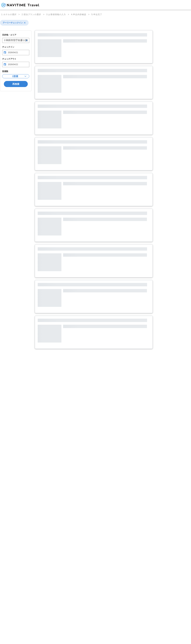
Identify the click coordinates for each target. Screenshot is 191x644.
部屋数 (5, 71)
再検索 (16, 84)
